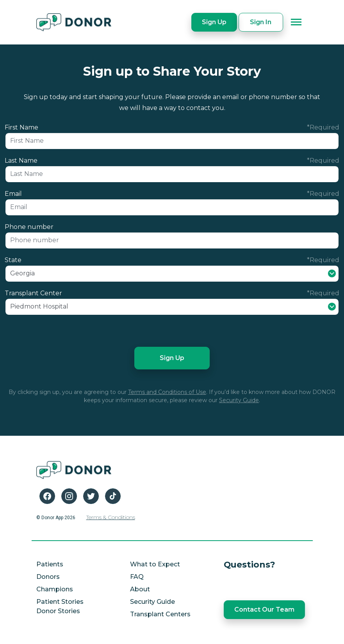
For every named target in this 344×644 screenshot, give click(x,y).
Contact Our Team (264, 609)
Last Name (21, 161)
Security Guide (239, 400)
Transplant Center (33, 293)
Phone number (29, 227)
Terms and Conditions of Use (167, 392)
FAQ (137, 577)
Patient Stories (60, 602)
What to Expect (155, 564)
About (140, 589)
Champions (55, 589)
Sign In (261, 22)
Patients (50, 564)
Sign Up (214, 22)
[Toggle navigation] (296, 22)
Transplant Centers (160, 614)
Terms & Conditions (111, 517)
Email (13, 194)
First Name (21, 127)
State (13, 260)
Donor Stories (58, 611)
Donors (48, 577)
